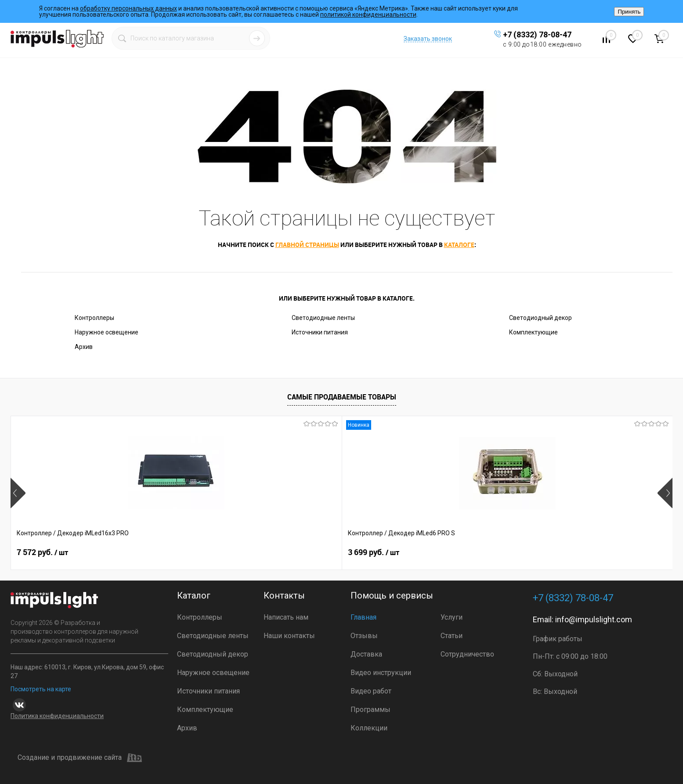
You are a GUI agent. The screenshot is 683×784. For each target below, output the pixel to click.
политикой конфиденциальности (368, 15)
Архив (84, 347)
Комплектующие (533, 332)
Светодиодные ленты (323, 318)
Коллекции (369, 728)
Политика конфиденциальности (57, 716)
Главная (363, 617)
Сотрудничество (467, 654)
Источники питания (320, 332)
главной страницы (307, 245)
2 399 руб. (572, 552)
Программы (370, 710)
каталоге (459, 245)
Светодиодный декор (540, 318)
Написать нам (286, 617)
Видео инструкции (381, 673)
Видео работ (371, 691)
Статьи (452, 636)
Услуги (452, 617)
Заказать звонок (428, 39)
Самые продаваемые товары (342, 397)
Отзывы (364, 636)
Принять (629, 12)
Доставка (366, 654)
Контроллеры (94, 318)
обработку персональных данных (128, 8)
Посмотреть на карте (41, 689)
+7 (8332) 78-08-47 (537, 34)
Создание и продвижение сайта (80, 758)
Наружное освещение (107, 332)
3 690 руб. (439, 552)
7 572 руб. (42, 552)
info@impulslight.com (594, 619)
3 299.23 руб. (313, 552)
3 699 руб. (175, 552)
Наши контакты (289, 636)
